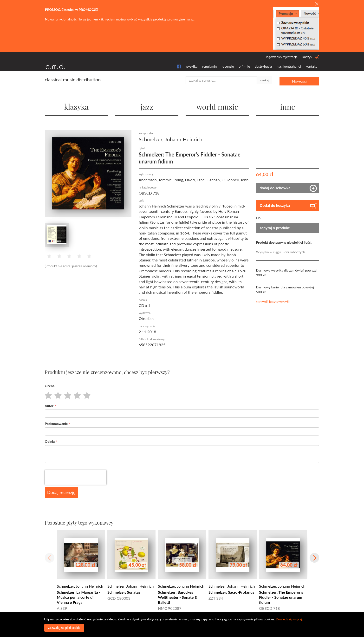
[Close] (317, 4)
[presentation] (76, 477)
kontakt (311, 66)
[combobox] (221, 80)
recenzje (228, 66)
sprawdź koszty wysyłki (273, 302)
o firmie (244, 66)
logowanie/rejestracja (282, 57)
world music (217, 106)
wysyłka (192, 66)
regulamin (209, 66)
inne (288, 106)
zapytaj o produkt (275, 227)
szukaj (265, 80)
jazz (147, 106)
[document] (183, 624)
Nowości (299, 80)
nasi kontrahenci (289, 66)
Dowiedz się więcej (289, 619)
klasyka (76, 106)
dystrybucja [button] (263, 66)
